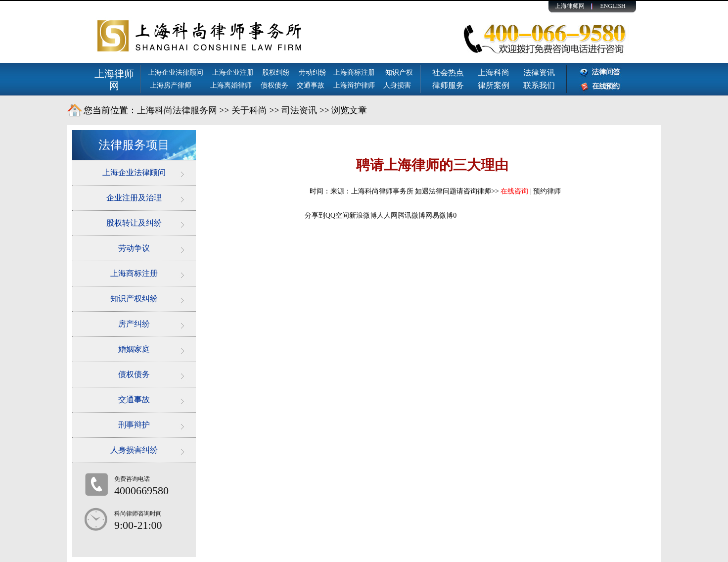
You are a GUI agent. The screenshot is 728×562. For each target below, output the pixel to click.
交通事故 (311, 85)
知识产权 (399, 72)
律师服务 (448, 85)
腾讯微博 (411, 215)
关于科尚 (249, 110)
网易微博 (439, 215)
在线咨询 (514, 191)
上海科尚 (494, 72)
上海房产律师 (171, 85)
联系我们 (539, 85)
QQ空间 (337, 215)
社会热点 (448, 72)
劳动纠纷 (313, 72)
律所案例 (494, 85)
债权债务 (274, 85)
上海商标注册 (355, 72)
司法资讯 (299, 110)
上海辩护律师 (355, 85)
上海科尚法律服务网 (177, 110)
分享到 (315, 215)
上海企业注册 (233, 72)
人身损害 (397, 85)
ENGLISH (613, 6)
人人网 (387, 215)
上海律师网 (570, 6)
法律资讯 (539, 72)
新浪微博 (363, 215)
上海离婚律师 (231, 85)
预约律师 (547, 191)
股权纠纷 (276, 72)
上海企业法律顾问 (176, 72)
